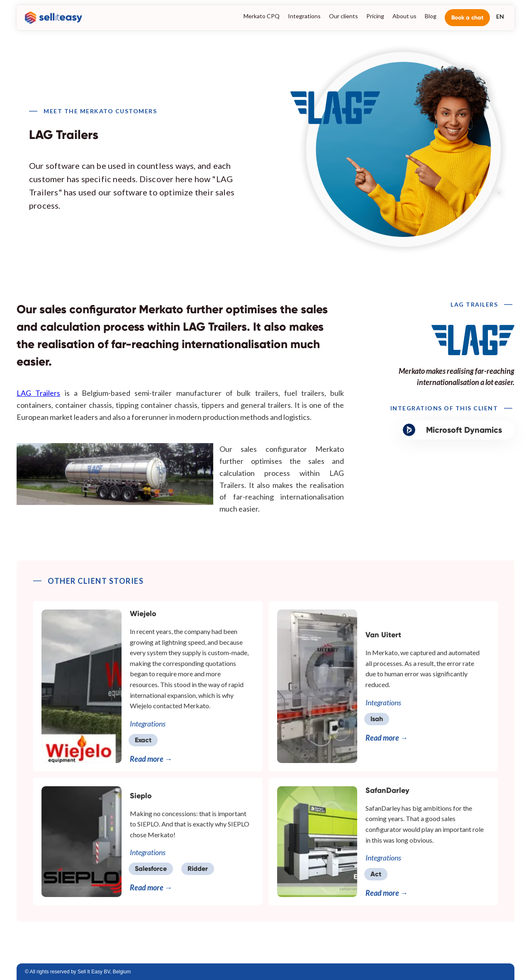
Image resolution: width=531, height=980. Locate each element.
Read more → (151, 759)
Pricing (375, 16)
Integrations (304, 16)
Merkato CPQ (262, 16)
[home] (51, 18)
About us (404, 16)
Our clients (343, 16)
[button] (500, 16)
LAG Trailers (38, 393)
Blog (431, 16)
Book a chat (467, 18)
